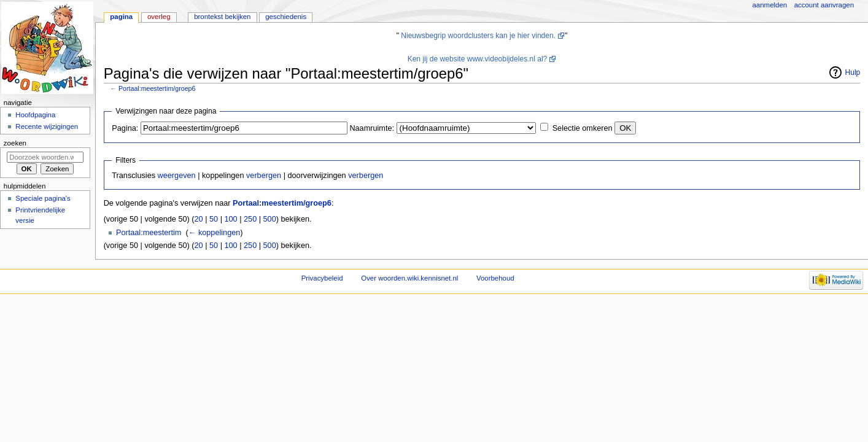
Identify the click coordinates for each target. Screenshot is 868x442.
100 (231, 219)
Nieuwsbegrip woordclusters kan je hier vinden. (478, 36)
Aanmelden (770, 5)
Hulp (853, 72)
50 (214, 219)
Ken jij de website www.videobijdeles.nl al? (478, 59)
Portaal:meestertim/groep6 (157, 88)
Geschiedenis (286, 17)
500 (270, 219)
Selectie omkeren (583, 128)
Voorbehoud (495, 278)
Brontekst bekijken (222, 17)
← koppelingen (215, 233)
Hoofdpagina (35, 115)
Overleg (159, 17)
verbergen (264, 176)
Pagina (121, 17)
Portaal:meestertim (149, 233)
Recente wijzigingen (47, 126)
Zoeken (15, 143)
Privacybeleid (322, 278)
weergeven (177, 176)
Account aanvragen (824, 5)
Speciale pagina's (43, 198)
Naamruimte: (372, 128)
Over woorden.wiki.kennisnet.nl (409, 278)
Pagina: (125, 128)
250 (250, 219)
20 (199, 219)
